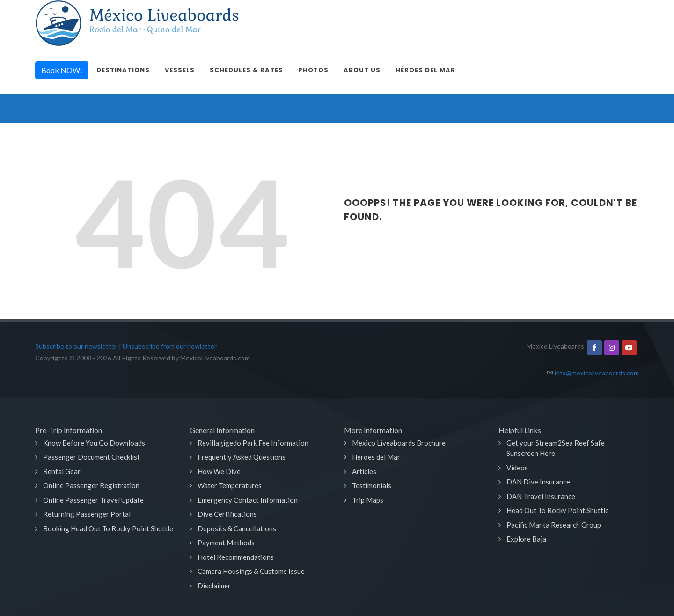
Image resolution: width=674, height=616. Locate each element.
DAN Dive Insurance (538, 482)
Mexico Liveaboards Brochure (399, 443)
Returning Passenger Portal (87, 514)
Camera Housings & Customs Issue (251, 571)
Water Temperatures (230, 485)
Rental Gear (62, 471)
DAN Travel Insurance (541, 496)
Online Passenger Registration (91, 485)
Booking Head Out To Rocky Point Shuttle (108, 528)
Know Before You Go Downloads (94, 443)
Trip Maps (368, 500)
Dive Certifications (227, 514)
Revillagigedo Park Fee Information (253, 443)
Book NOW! (62, 70)
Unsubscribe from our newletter (170, 346)
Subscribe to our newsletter (76, 346)
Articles (364, 471)
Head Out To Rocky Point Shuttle (558, 510)
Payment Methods (226, 543)
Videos (517, 468)
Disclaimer (214, 586)
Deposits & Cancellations (237, 528)
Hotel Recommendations (236, 557)
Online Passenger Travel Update (93, 500)
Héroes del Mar (376, 457)
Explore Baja (526, 539)
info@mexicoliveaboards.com (597, 373)
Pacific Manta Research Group (554, 525)
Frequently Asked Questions (242, 457)
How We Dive (219, 471)
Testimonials (372, 485)
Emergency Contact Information (248, 500)
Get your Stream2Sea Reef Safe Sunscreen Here (556, 448)
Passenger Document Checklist (92, 457)
